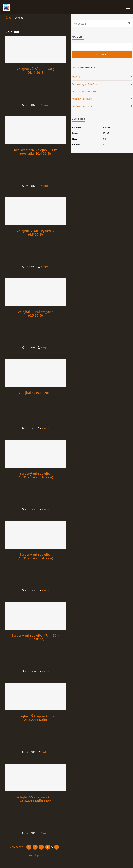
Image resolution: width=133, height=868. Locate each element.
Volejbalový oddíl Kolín (84, 91)
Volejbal (45, 105)
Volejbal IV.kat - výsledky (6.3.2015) (36, 233)
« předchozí (17, 847)
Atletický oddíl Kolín (82, 99)
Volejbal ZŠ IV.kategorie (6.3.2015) (36, 314)
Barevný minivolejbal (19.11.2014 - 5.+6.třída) (35, 475)
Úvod (8, 18)
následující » (35, 855)
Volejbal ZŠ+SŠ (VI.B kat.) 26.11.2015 (35, 71)
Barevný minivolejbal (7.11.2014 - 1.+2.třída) (36, 637)
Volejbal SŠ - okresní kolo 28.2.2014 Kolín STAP (35, 799)
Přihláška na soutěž (82, 106)
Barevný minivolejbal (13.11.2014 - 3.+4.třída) (35, 556)
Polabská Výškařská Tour (85, 84)
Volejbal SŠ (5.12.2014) (36, 393)
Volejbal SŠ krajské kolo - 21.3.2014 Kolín (35, 718)
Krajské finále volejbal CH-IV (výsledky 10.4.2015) (36, 152)
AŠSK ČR (76, 77)
